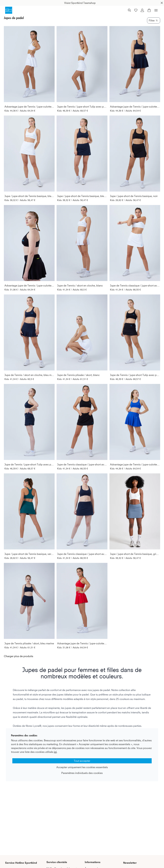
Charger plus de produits (18, 656)
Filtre (154, 20)
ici (55, 752)
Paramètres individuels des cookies (82, 773)
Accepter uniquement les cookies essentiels (82, 767)
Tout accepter (82, 761)
